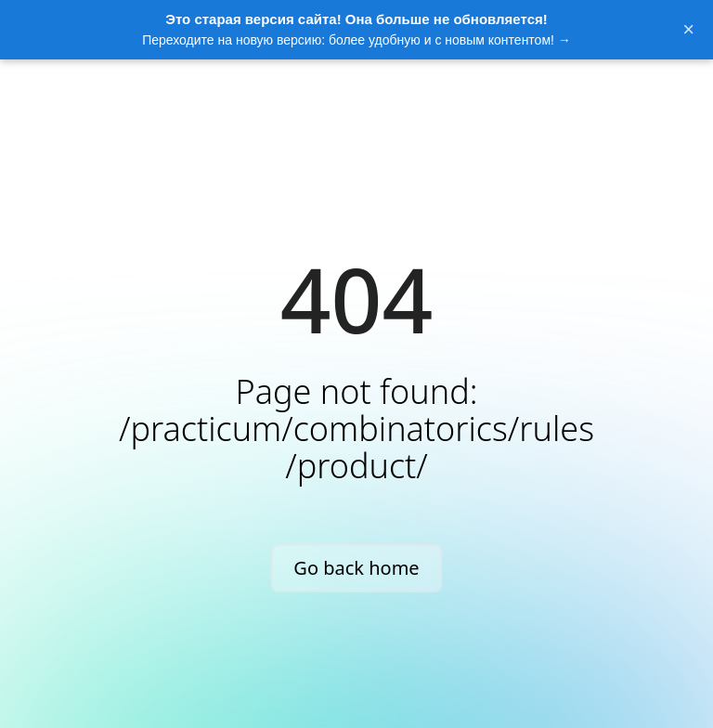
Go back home (356, 568)
